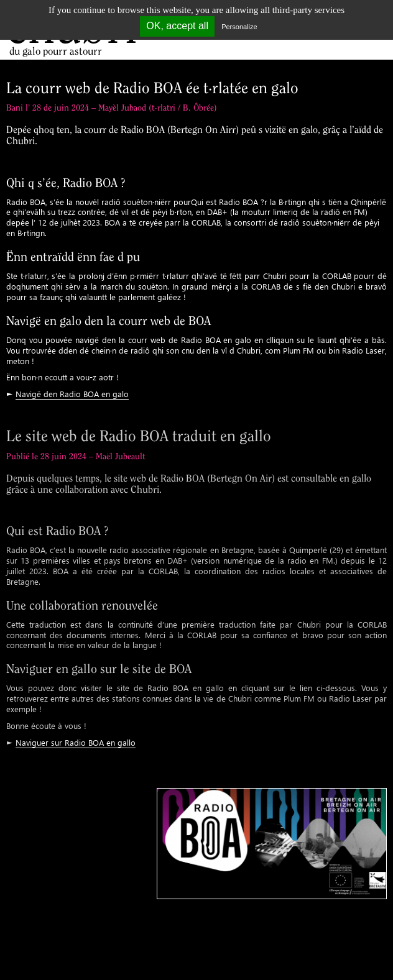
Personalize (239, 27)
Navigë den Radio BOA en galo (72, 394)
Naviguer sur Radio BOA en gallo (76, 742)
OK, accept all (177, 26)
